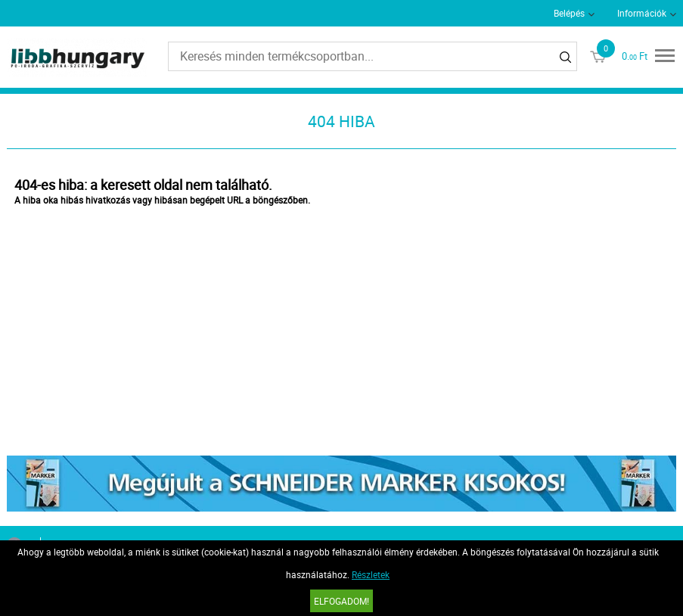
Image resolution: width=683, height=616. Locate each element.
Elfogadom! (341, 601)
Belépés (569, 13)
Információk (642, 13)
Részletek (371, 574)
